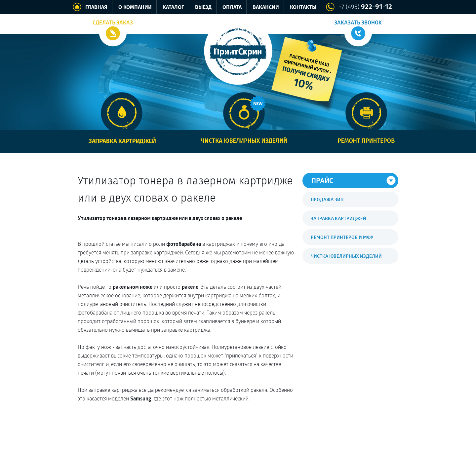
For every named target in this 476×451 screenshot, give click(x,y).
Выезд (203, 7)
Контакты (303, 7)
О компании (135, 7)
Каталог (173, 7)
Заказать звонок (358, 22)
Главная (96, 7)
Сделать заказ (113, 22)
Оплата (232, 7)
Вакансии (266, 7)
